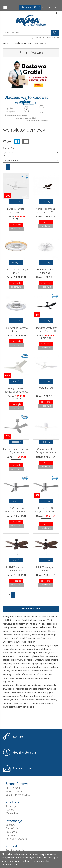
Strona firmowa (17, 784)
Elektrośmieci (13, 828)
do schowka (16, 229)
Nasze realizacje (14, 791)
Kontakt (18, 737)
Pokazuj (8, 156)
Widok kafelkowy (17, 142)
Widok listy (26, 142)
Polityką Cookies (35, 858)
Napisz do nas (22, 768)
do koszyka (16, 225)
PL (56, 13)
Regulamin (11, 832)
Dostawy (10, 825)
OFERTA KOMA (13, 788)
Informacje (14, 821)
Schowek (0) (25, 7)
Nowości (10, 810)
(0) (37, 7)
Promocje (11, 806)
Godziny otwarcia (24, 753)
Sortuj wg (9, 148)
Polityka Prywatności (17, 839)
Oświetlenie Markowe (22, 43)
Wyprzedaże (12, 813)
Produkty (12, 802)
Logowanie (11, 835)
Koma (6, 43)
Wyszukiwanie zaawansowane (45, 37)
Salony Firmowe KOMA (18, 795)
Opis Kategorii (31, 609)
